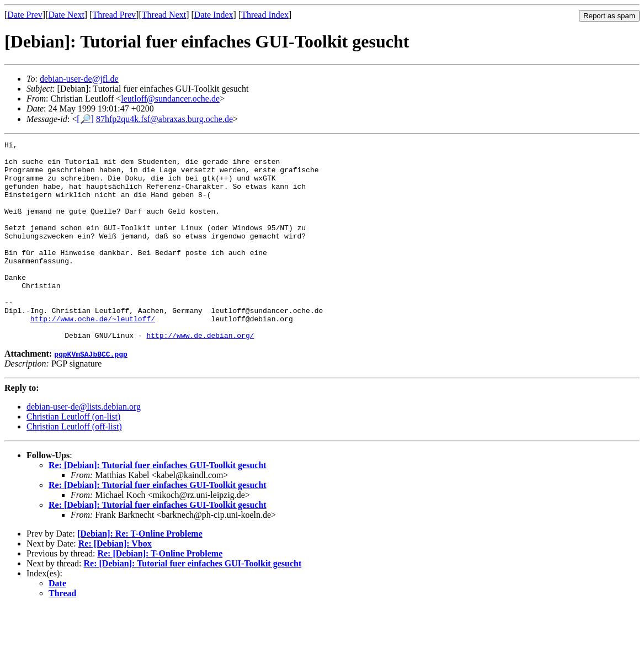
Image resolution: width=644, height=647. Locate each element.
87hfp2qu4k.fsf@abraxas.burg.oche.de (164, 119)
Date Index (214, 15)
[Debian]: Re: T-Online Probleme (140, 573)
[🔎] (85, 119)
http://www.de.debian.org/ (200, 375)
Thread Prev (114, 15)
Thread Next (164, 15)
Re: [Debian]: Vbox (115, 583)
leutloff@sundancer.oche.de (170, 99)
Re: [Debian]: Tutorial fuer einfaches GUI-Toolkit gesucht (158, 505)
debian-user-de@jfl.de (79, 79)
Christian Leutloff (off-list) (74, 466)
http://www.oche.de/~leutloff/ (93, 355)
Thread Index (265, 15)
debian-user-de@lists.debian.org (84, 446)
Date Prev (25, 15)
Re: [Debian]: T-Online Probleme (160, 593)
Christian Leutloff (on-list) (73, 456)
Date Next (66, 15)
